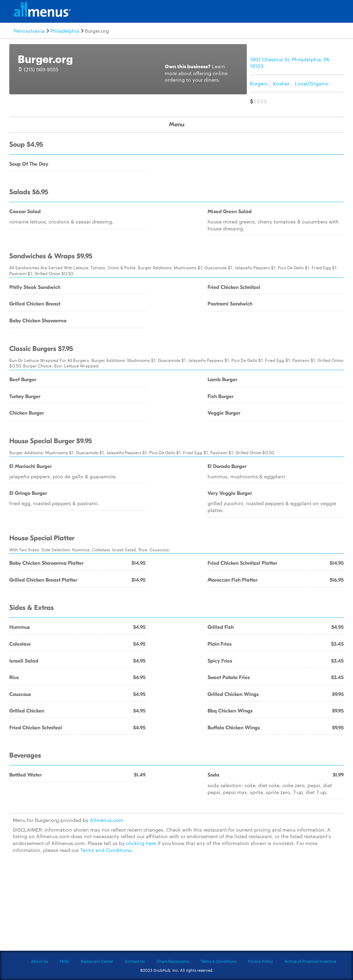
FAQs (64, 961)
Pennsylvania (29, 31)
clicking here (141, 843)
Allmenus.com (107, 820)
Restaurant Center (97, 961)
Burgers (259, 83)
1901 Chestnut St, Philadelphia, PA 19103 (290, 63)
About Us (39, 961)
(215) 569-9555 (41, 69)
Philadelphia (65, 31)
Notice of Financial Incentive (310, 961)
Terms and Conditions (106, 850)
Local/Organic (312, 83)
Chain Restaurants (173, 961)
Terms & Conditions (219, 961)
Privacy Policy (260, 961)
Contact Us (135, 961)
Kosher (281, 83)
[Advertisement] (176, 906)
